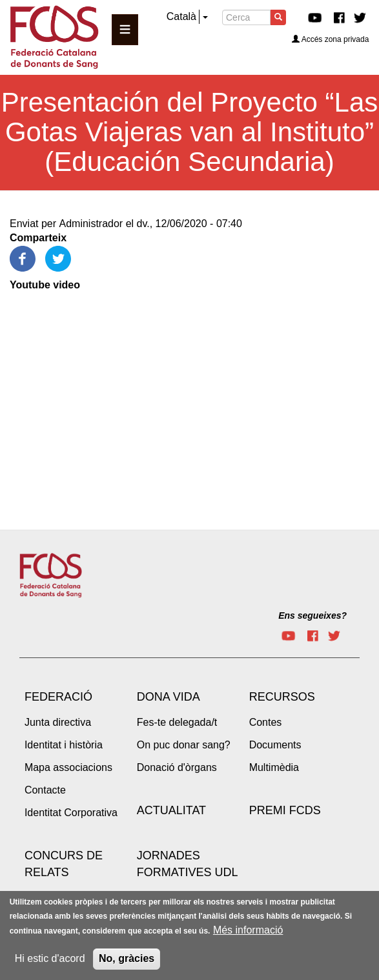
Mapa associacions (68, 767)
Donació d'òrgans (177, 767)
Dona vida (169, 697)
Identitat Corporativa (71, 813)
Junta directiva (58, 722)
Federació (58, 697)
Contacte (45, 790)
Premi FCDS (285, 810)
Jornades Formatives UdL (188, 864)
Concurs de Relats (64, 864)
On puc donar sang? (184, 745)
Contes (266, 722)
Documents (275, 745)
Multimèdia (274, 767)
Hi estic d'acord (50, 958)
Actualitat (171, 810)
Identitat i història (64, 745)
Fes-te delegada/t (177, 722)
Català (181, 16)
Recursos (282, 697)
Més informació (248, 930)
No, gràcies (127, 958)
